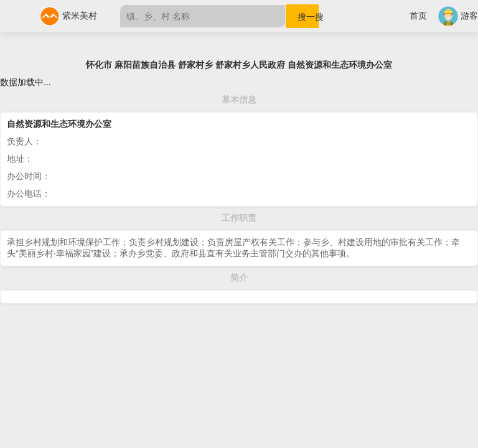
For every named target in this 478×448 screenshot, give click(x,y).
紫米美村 (68, 16)
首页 (418, 16)
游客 (458, 16)
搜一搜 (308, 17)
